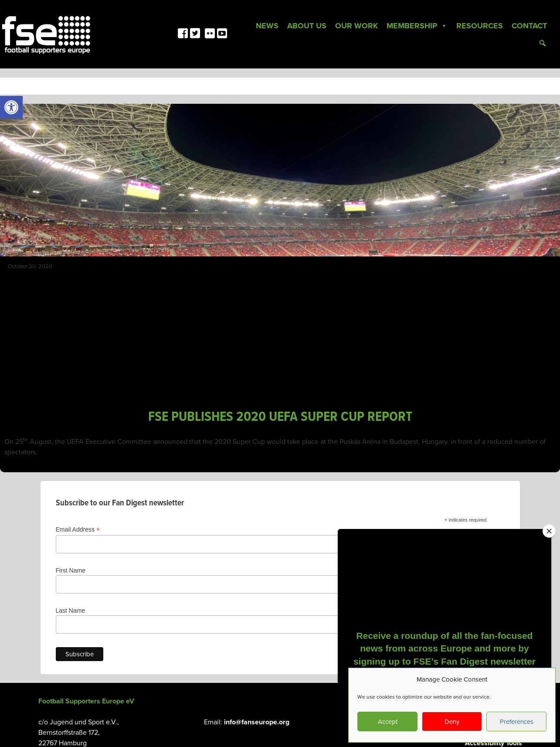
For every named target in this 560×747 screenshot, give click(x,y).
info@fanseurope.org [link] (257, 722)
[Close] (549, 531)
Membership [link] (417, 26)
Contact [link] (529, 26)
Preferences (517, 722)
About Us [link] (307, 26)
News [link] (267, 26)
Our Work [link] (356, 26)
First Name (71, 570)
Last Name (71, 611)
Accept (388, 722)
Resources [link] (480, 26)
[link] (11, 107)
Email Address (78, 530)
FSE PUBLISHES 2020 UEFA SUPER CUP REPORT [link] (280, 417)
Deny (452, 722)
